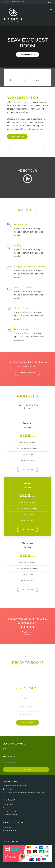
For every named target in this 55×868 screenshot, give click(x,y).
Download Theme (27, 373)
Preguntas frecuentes (10, 808)
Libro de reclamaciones (10, 834)
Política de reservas (9, 811)
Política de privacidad (10, 815)
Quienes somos (8, 805)
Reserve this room (27, 55)
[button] (10, 148)
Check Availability (27, 469)
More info (35, 74)
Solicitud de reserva (9, 831)
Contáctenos (7, 827)
